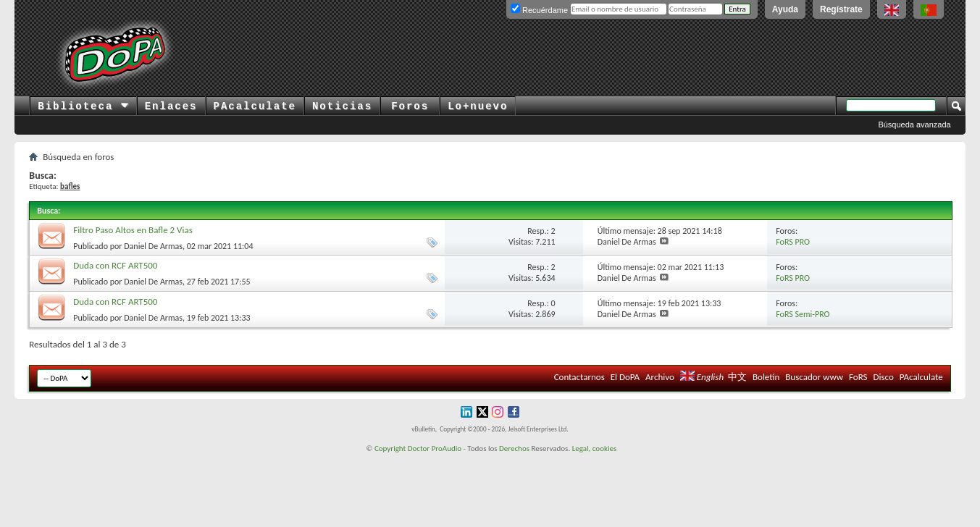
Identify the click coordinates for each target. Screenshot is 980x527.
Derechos (514, 448)
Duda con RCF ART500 (115, 265)
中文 (737, 377)
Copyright (390, 448)
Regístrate (841, 9)
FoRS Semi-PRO (803, 314)
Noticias (342, 106)
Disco (883, 377)
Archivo (660, 377)
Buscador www (814, 377)
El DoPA (625, 377)
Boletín (766, 377)
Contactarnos (579, 377)
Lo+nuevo (478, 106)
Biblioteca (83, 106)
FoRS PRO (793, 242)
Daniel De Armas (153, 246)
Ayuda (785, 9)
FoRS (858, 377)
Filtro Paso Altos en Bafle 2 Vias (133, 230)
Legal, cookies (595, 448)
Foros (410, 106)
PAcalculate (255, 106)
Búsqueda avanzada (914, 125)
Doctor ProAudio (435, 448)
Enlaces (171, 106)
